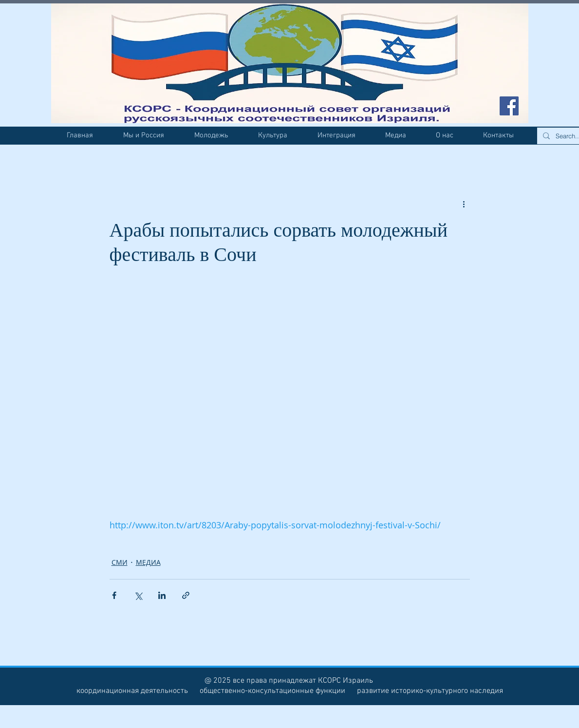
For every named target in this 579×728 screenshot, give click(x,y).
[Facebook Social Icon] (509, 106)
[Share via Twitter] (138, 595)
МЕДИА (148, 562)
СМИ (120, 562)
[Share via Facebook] (114, 595)
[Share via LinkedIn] (162, 595)
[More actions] (464, 204)
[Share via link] (186, 595)
